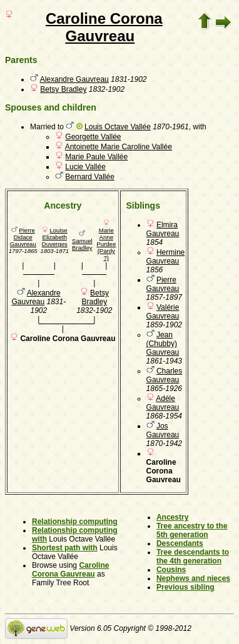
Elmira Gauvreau (163, 229)
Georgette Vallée (93, 137)
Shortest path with (65, 548)
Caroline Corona (104, 18)
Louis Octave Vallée (118, 127)
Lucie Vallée (85, 167)
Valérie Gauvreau (163, 312)
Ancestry (172, 517)
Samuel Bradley (82, 244)
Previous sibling (186, 587)
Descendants (180, 543)
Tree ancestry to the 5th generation (192, 530)
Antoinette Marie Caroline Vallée (119, 147)
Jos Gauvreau (163, 430)
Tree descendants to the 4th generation (193, 557)
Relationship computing (75, 522)
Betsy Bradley (63, 89)
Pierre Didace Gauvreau (23, 237)
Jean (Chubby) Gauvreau (163, 344)
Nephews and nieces (193, 578)
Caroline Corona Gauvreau (70, 570)
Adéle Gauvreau (163, 403)
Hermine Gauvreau (166, 257)
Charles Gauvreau (165, 375)
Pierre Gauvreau (163, 284)
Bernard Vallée (90, 177)
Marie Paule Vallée (96, 157)
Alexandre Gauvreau (74, 79)
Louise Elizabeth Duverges (55, 237)
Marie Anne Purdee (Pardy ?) (106, 244)
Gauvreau (100, 36)
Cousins (171, 570)
